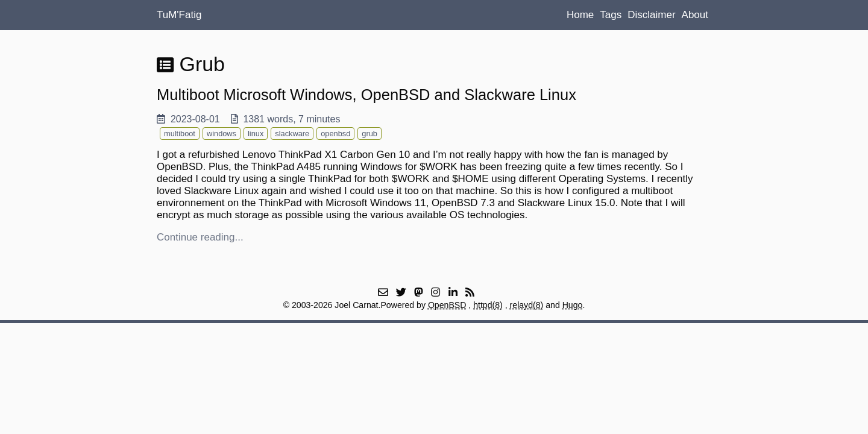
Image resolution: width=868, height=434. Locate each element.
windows (222, 134)
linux (256, 134)
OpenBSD (447, 305)
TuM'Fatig (179, 15)
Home (580, 15)
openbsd (335, 134)
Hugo (573, 305)
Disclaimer (651, 15)
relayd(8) (527, 305)
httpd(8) (488, 305)
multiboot (180, 134)
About (695, 15)
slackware (292, 134)
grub (370, 134)
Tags (611, 15)
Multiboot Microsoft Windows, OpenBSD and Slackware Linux (366, 95)
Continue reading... (200, 237)
